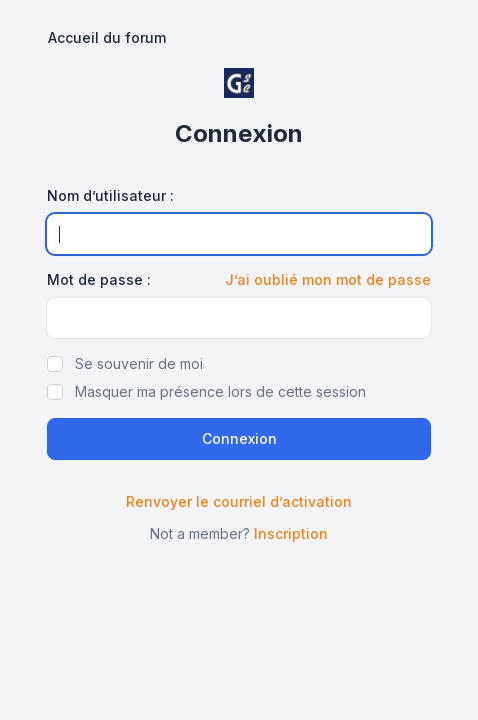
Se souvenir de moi (139, 363)
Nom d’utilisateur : (110, 195)
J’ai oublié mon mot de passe (328, 279)
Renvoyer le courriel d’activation (239, 501)
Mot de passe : (99, 279)
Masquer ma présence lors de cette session (220, 391)
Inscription (291, 533)
